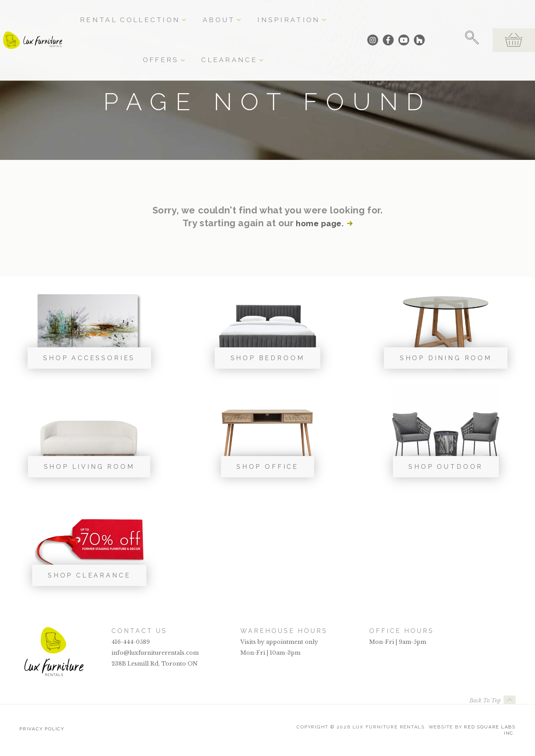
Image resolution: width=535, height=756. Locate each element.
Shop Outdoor (446, 467)
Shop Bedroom (268, 358)
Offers (296, 12)
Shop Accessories (89, 358)
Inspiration (254, 12)
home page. (319, 223)
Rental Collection (159, 12)
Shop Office (267, 467)
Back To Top (485, 701)
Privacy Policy (42, 727)
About (212, 12)
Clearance (337, 12)
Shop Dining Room (446, 358)
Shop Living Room (89, 467)
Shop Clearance (89, 575)
